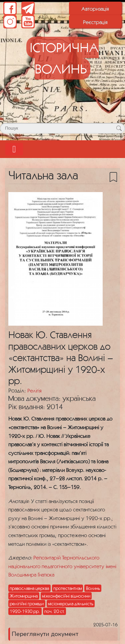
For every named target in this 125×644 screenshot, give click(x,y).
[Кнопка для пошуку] (119, 128)
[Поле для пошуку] (62, 128)
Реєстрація (95, 22)
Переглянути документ (45, 634)
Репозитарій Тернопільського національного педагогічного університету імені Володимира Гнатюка (62, 566)
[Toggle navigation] (14, 149)
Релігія (34, 390)
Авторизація (95, 9)
